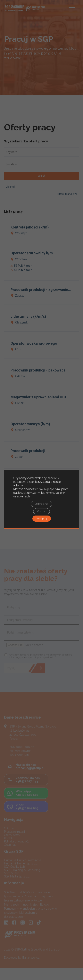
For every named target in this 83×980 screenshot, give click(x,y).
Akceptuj (42, 519)
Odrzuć (41, 511)
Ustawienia (41, 504)
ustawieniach (22, 496)
